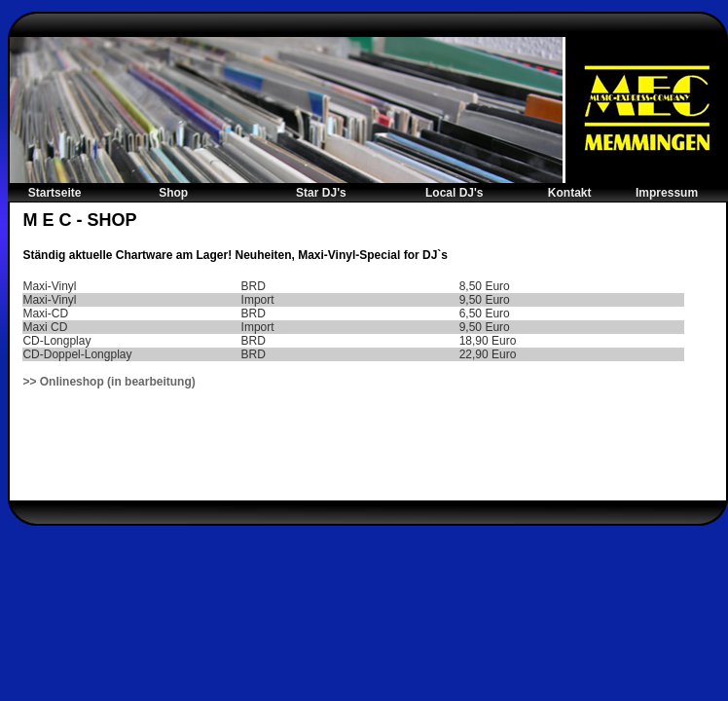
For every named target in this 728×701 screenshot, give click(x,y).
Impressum (667, 193)
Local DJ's (455, 193)
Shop (173, 193)
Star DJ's (321, 193)
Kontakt (570, 193)
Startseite (55, 193)
